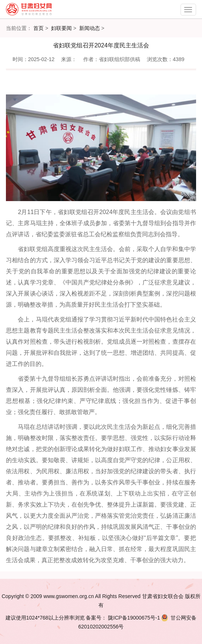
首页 (38, 28)
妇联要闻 (61, 28)
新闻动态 (90, 28)
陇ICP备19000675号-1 (133, 618)
